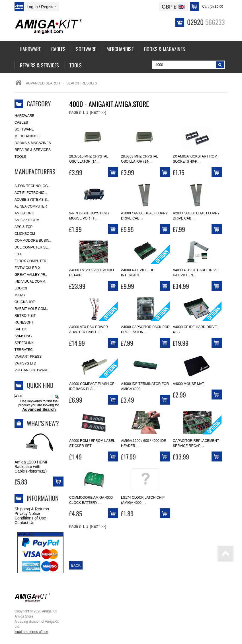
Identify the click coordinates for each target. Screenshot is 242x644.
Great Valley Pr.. (31, 275)
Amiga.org (24, 213)
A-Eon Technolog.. (32, 186)
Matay (20, 295)
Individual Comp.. (30, 281)
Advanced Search (43, 83)
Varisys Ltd (25, 363)
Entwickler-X (27, 268)
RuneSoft (24, 322)
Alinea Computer (31, 206)
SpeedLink (24, 343)
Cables (21, 123)
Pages (75, 113)
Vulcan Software (32, 370)
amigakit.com (27, 220)
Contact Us (24, 523)
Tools (20, 157)
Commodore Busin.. (33, 241)
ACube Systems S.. (32, 200)
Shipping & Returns (32, 509)
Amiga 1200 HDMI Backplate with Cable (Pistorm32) (31, 467)
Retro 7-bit (25, 316)
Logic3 (21, 288)
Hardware (24, 116)
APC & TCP (23, 227)
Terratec (24, 350)
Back (76, 566)
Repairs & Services (33, 150)
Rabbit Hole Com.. (31, 309)
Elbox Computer (30, 261)
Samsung (23, 336)
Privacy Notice (27, 513)
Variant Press (28, 357)
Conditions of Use (30, 518)
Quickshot (25, 302)
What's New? (43, 423)
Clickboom (25, 234)
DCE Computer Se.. (32, 247)
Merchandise (27, 136)
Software (24, 129)
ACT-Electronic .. (31, 193)
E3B (18, 254)
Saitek (21, 329)
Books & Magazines (33, 143)
